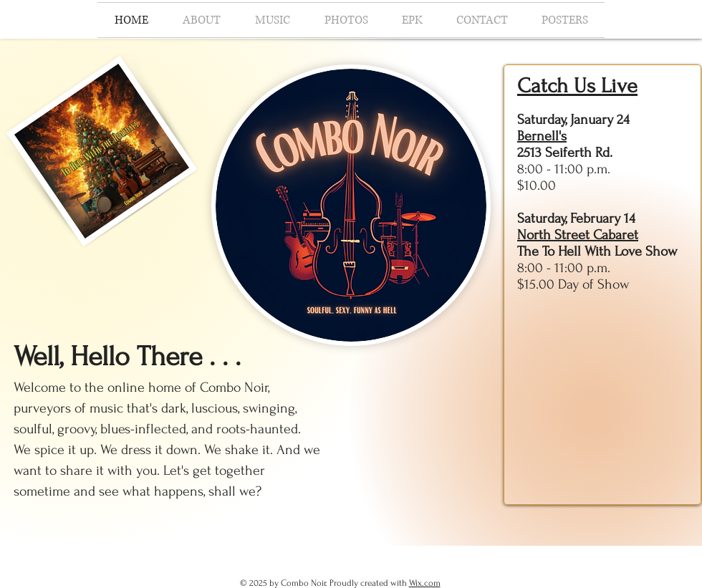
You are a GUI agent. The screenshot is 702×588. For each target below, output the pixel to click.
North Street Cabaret (578, 235)
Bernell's (542, 136)
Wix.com (425, 583)
